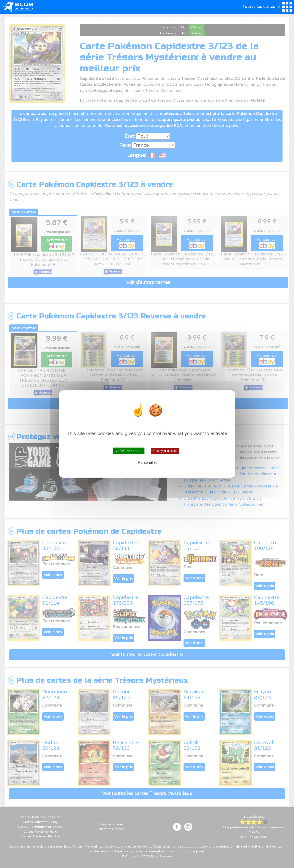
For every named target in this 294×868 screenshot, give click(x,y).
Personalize (148, 463)
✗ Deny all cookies (165, 451)
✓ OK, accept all (129, 451)
